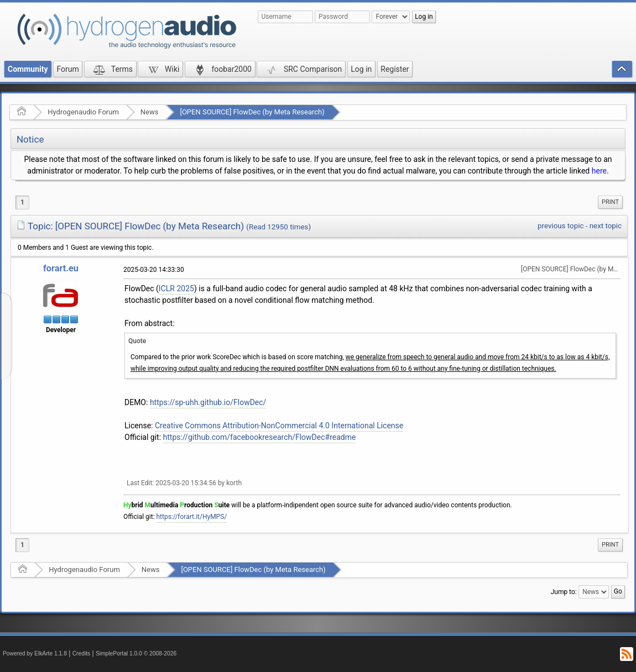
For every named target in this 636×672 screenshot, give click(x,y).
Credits (82, 653)
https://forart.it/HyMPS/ (192, 517)
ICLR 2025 (176, 288)
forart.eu (61, 268)
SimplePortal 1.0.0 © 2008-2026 (136, 653)
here (599, 171)
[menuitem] (610, 202)
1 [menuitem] (22, 202)
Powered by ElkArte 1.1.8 (35, 653)
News (150, 112)
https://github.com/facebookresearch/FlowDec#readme (260, 437)
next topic (606, 226)
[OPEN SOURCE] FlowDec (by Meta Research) (252, 112)
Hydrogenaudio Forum (83, 112)
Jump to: (564, 592)
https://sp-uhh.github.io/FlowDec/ (208, 402)
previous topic (561, 226)
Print (610, 202)
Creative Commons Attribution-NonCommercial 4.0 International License (279, 426)
